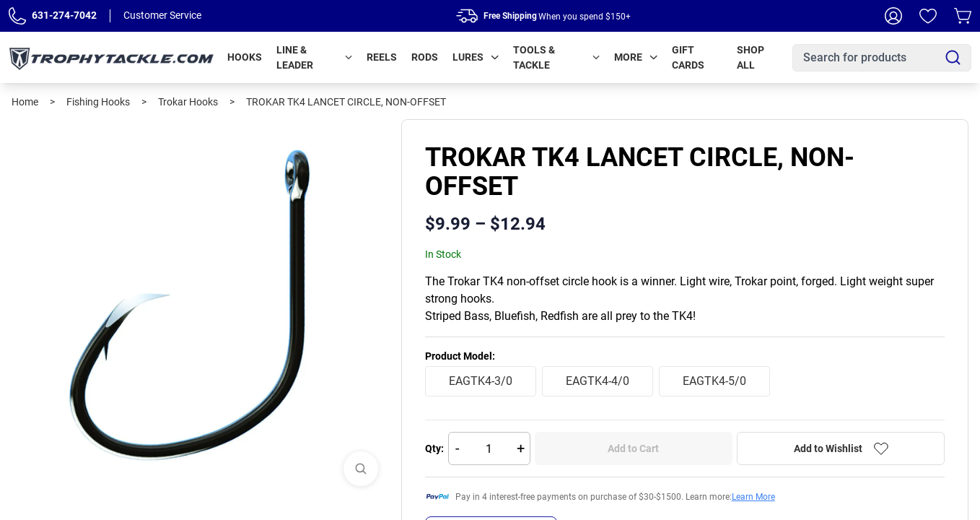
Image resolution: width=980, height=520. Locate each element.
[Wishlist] (928, 16)
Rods (425, 57)
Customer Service (162, 15)
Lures (476, 57)
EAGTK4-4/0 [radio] (598, 381)
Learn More (753, 497)
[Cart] (963, 16)
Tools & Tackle (556, 57)
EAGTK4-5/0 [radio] (714, 381)
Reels (382, 57)
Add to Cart (633, 448)
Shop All (751, 57)
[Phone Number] (17, 16)
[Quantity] (489, 448)
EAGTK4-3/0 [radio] (481, 381)
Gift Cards (688, 57)
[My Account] (893, 16)
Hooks (245, 57)
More (636, 57)
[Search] (953, 57)
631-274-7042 (64, 15)
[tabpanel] (201, 308)
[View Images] (361, 469)
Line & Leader (314, 57)
